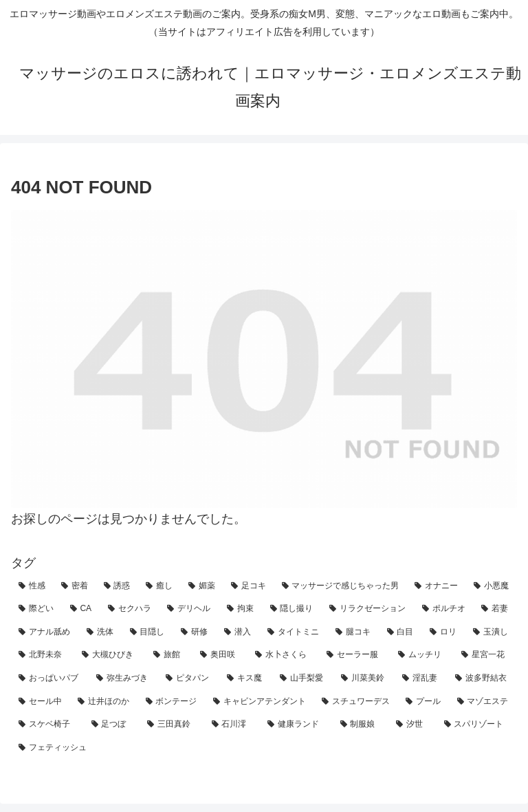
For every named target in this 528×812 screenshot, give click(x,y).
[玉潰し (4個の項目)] (491, 632)
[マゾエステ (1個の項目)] (483, 702)
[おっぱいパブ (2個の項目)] (50, 679)
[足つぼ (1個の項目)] (112, 725)
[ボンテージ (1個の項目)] (172, 702)
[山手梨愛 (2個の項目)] (303, 679)
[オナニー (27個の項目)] (437, 586)
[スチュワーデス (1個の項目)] (356, 702)
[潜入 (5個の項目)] (238, 632)
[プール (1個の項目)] (423, 702)
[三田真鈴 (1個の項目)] (172, 725)
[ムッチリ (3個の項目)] (422, 655)
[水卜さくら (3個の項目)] (283, 655)
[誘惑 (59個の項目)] (118, 586)
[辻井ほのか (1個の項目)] (104, 702)
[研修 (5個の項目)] (195, 632)
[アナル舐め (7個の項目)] (45, 632)
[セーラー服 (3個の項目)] (355, 655)
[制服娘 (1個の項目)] (361, 725)
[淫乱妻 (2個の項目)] (421, 679)
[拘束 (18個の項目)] (241, 609)
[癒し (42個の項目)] (159, 586)
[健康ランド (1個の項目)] (296, 725)
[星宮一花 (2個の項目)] (485, 655)
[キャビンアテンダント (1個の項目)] (260, 702)
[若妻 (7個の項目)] (495, 609)
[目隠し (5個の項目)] (148, 632)
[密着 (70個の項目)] (75, 586)
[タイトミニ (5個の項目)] (294, 632)
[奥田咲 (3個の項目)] (220, 655)
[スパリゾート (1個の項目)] (477, 725)
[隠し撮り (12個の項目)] (293, 609)
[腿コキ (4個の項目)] (354, 632)
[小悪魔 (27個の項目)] (492, 586)
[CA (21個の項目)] (81, 609)
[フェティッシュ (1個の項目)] (264, 748)
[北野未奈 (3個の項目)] (43, 655)
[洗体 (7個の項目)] (101, 632)
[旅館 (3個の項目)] (169, 655)
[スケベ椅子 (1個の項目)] (47, 725)
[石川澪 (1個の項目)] (232, 725)
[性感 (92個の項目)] (32, 586)
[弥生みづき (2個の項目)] (123, 679)
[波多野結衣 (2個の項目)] (482, 679)
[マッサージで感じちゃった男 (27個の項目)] (341, 586)
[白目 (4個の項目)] (401, 632)
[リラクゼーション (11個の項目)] (368, 609)
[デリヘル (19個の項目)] (189, 609)
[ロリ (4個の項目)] (444, 632)
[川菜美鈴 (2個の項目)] (364, 679)
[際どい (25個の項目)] (37, 609)
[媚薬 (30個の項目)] (202, 586)
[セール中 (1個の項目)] (41, 702)
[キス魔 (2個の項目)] (246, 679)
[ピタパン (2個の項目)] (189, 679)
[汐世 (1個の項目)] (412, 725)
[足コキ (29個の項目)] (249, 586)
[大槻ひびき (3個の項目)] (110, 655)
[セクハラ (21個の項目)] (130, 609)
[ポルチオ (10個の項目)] (444, 609)
